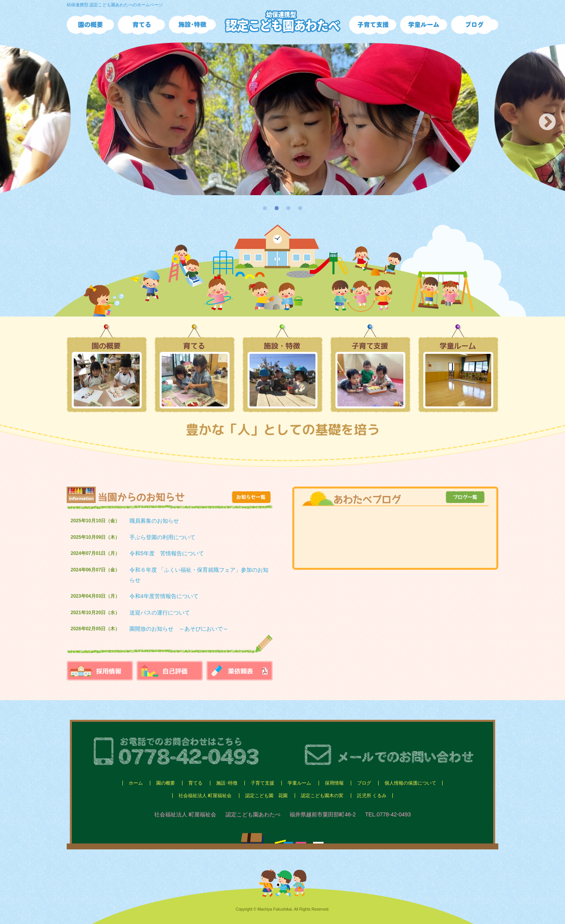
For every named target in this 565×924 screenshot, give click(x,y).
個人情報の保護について (410, 783)
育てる (195, 783)
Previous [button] (18, 123)
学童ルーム (299, 783)
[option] (282, 119)
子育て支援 (262, 783)
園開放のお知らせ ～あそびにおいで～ (179, 629)
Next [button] (547, 123)
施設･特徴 (227, 783)
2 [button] (277, 209)
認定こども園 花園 (266, 796)
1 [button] (265, 209)
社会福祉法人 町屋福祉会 (205, 796)
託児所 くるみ (372, 796)
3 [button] (288, 209)
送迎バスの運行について (160, 613)
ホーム (136, 783)
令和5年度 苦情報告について (167, 553)
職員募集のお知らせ (154, 521)
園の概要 (166, 783)
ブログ (364, 783)
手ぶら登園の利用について (162, 537)
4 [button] (300, 209)
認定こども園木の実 (322, 796)
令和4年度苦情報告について (164, 596)
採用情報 (334, 783)
